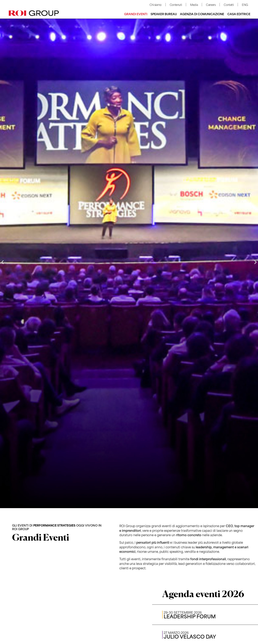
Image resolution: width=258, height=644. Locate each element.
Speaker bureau (164, 14)
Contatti (229, 5)
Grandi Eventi (136, 14)
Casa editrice (239, 14)
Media (194, 5)
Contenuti (176, 5)
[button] (3, 262)
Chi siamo (155, 5)
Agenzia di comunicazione (202, 14)
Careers (211, 5)
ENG (245, 5)
